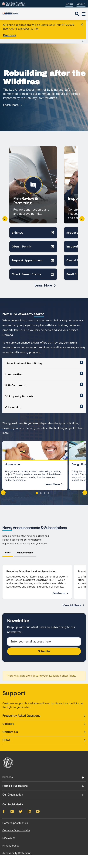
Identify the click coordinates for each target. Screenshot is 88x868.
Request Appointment (27, 256)
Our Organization (13, 790)
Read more (10, 35)
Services (7, 773)
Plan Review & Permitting (26, 197)
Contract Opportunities (16, 826)
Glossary (8, 719)
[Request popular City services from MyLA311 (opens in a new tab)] (69, 4)
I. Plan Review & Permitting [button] (23, 359)
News (8, 548)
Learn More (11, 101)
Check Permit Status (26, 270)
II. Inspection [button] (14, 370)
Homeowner (13, 460)
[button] (37, 489)
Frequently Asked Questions (21, 711)
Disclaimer (9, 834)
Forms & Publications (15, 781)
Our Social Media (13, 800)
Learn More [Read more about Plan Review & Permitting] (43, 281)
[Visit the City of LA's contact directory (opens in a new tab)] (81, 4)
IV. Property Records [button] (19, 392)
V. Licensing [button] (13, 403)
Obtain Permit (22, 242)
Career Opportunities (15, 819)
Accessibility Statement (17, 849)
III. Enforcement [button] (16, 381)
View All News (72, 601)
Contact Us (10, 727)
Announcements (25, 548)
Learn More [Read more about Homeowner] (52, 480)
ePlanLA (17, 228)
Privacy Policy (11, 841)
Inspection (77, 194)
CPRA (6, 736)
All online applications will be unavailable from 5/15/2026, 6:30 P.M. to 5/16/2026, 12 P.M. (39, 27)
